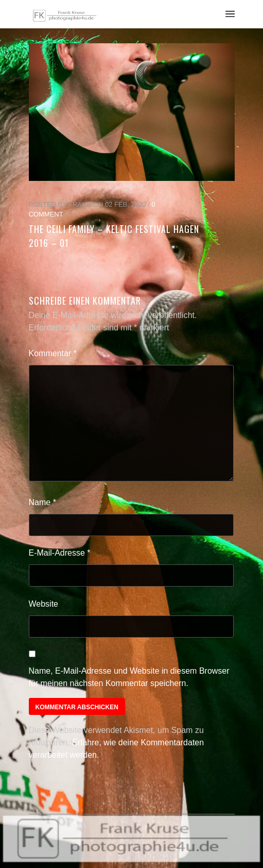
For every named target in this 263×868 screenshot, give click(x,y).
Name (42, 502)
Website (44, 604)
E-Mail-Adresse (60, 553)
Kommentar (53, 353)
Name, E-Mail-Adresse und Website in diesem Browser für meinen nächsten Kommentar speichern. (129, 677)
